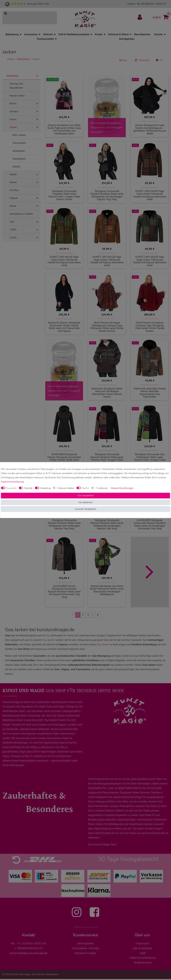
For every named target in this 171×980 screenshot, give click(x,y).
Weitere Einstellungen (122, 488)
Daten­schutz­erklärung (12, 482)
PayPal (85, 488)
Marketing (45, 488)
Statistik (28, 488)
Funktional (102, 488)
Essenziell (11, 488)
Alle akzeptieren (86, 496)
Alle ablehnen (85, 502)
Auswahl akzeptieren (85, 509)
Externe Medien (66, 488)
